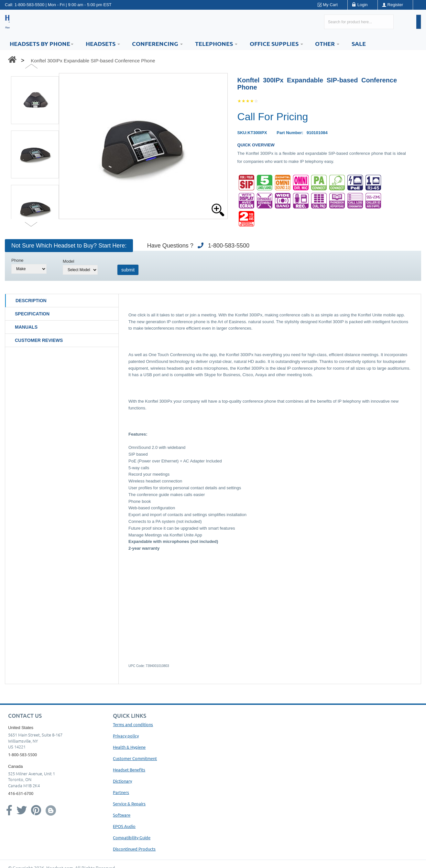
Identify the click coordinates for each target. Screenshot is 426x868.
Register (395, 5)
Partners (121, 792)
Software (122, 815)
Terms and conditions (133, 724)
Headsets (103, 43)
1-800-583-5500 (30, 5)
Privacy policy (126, 736)
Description (31, 301)
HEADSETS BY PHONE (42, 43)
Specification (32, 314)
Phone (17, 260)
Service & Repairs (129, 804)
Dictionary (122, 781)
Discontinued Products (134, 849)
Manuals (26, 327)
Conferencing (157, 43)
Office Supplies (276, 43)
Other (327, 43)
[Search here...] (359, 22)
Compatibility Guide (132, 837)
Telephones (216, 43)
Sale (359, 43)
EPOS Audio (124, 826)
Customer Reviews (39, 340)
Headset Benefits (129, 770)
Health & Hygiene (129, 747)
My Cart (330, 5)
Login (363, 5)
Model (68, 261)
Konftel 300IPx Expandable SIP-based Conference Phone (93, 61)
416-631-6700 (21, 793)
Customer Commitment (135, 758)
